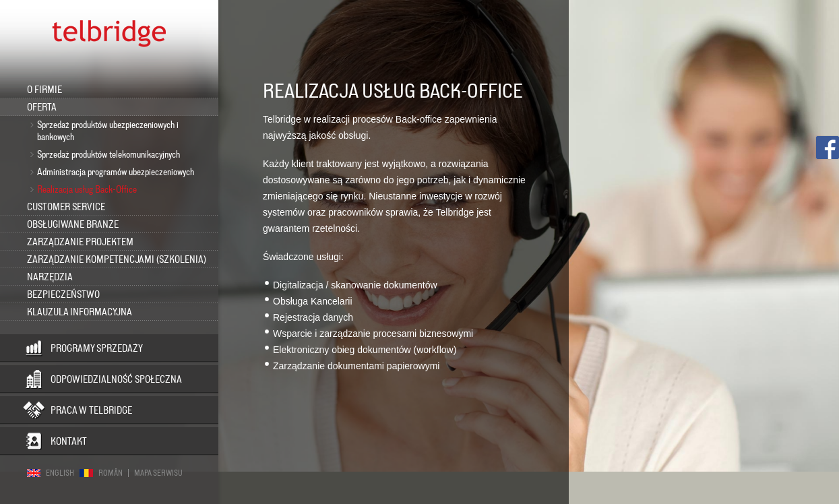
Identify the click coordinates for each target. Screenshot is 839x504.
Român (111, 473)
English (60, 473)
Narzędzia (50, 277)
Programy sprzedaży (97, 348)
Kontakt (69, 441)
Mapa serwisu (158, 473)
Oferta (42, 107)
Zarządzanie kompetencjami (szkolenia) (117, 259)
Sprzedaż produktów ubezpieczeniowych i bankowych (108, 131)
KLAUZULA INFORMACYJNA (80, 312)
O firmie (44, 90)
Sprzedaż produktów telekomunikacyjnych (108, 154)
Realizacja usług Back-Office (87, 189)
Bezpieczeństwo (63, 294)
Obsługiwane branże (73, 224)
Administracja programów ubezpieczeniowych (116, 172)
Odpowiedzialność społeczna (116, 379)
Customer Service (66, 207)
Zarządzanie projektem (80, 242)
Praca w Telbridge (91, 410)
